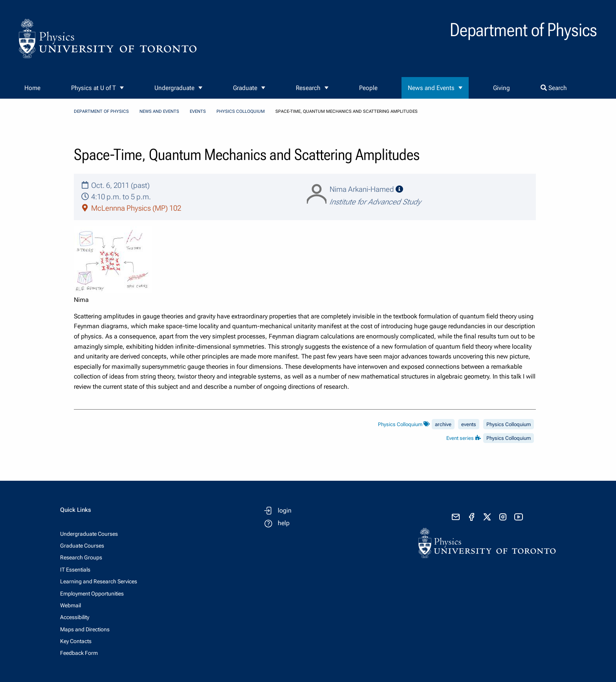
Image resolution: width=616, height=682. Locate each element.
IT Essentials (75, 570)
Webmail (71, 605)
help (284, 523)
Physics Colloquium (241, 111)
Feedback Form (79, 653)
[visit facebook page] (471, 517)
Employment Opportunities (92, 594)
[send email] (456, 517)
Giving (501, 88)
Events (198, 111)
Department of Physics (101, 111)
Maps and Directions (85, 629)
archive (443, 424)
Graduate (245, 88)
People (368, 88)
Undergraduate (174, 88)
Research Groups (81, 557)
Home (32, 88)
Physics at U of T (93, 88)
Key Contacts (76, 641)
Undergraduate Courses (89, 534)
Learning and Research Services (99, 581)
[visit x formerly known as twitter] (487, 517)
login (285, 510)
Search (554, 88)
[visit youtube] (519, 517)
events (469, 424)
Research (308, 88)
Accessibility (75, 617)
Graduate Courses (82, 546)
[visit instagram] (503, 517)
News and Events (431, 88)
